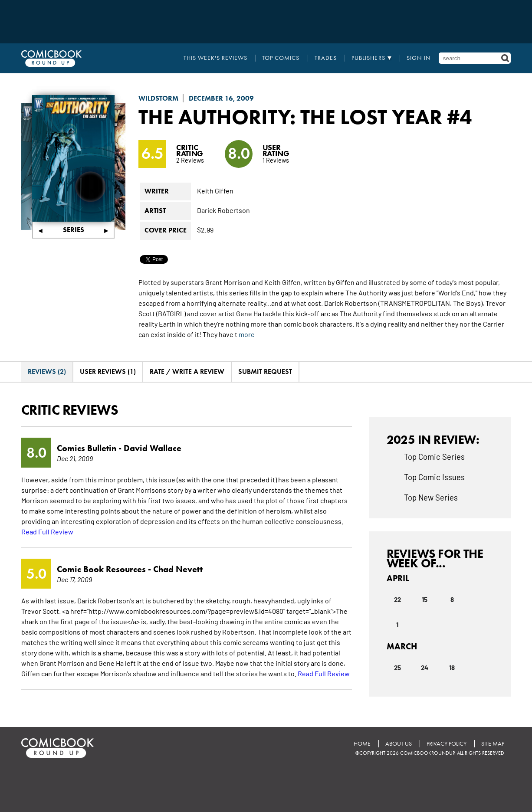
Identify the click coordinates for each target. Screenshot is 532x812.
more (247, 334)
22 (397, 599)
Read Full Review (47, 531)
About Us (399, 744)
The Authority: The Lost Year (290, 117)
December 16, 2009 (221, 98)
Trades (326, 58)
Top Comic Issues (434, 477)
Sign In (419, 58)
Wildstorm (158, 98)
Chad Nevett (178, 569)
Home (362, 744)
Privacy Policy (447, 744)
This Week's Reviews (215, 58)
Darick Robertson (223, 210)
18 (452, 667)
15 (425, 599)
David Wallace (153, 448)
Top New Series (431, 497)
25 (397, 667)
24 (425, 667)
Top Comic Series (434, 456)
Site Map (493, 744)
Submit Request (265, 372)
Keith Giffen (215, 190)
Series (74, 230)
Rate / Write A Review (187, 372)
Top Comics (281, 58)
